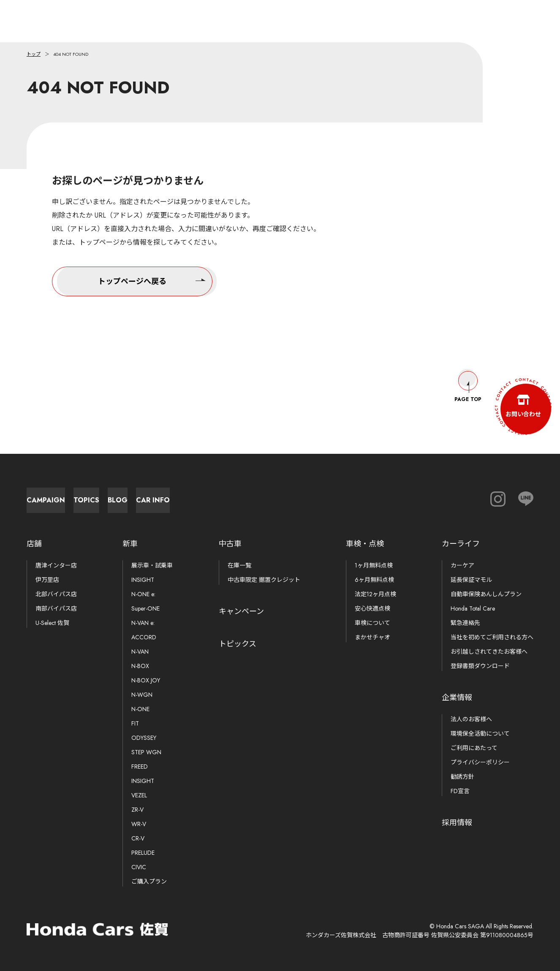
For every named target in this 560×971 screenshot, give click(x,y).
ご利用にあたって (474, 748)
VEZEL (139, 795)
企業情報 (457, 698)
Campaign (69, 496)
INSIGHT (143, 580)
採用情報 (457, 823)
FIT (135, 723)
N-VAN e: (143, 623)
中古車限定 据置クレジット (264, 580)
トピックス (238, 644)
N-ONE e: (143, 594)
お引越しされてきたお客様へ (489, 652)
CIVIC (139, 867)
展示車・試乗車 (152, 565)
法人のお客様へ (471, 719)
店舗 (34, 544)
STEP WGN (146, 752)
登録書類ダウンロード (480, 666)
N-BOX (140, 666)
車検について (372, 623)
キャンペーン (241, 611)
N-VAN (140, 652)
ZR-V (137, 810)
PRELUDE (143, 853)
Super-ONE (145, 608)
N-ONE (140, 709)
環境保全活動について (480, 734)
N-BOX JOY (146, 680)
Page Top (468, 379)
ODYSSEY (144, 738)
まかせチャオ (372, 637)
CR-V (138, 838)
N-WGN (142, 695)
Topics (162, 496)
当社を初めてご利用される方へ (492, 637)
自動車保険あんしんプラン (486, 594)
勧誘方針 (462, 777)
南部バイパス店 (56, 608)
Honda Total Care (473, 608)
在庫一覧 (239, 565)
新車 (130, 544)
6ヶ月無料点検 (374, 580)
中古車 (230, 544)
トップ (34, 54)
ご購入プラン (149, 881)
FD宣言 (460, 791)
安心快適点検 (372, 608)
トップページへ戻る (152, 280)
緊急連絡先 (465, 623)
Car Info (348, 496)
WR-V (139, 824)
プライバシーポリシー (480, 762)
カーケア (462, 565)
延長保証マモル (471, 580)
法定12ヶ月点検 (375, 594)
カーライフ (461, 544)
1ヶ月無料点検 (374, 565)
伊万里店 (47, 580)
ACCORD (144, 637)
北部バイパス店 (56, 594)
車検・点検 (365, 544)
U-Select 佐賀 (52, 623)
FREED (140, 766)
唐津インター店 (56, 565)
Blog (255, 496)
